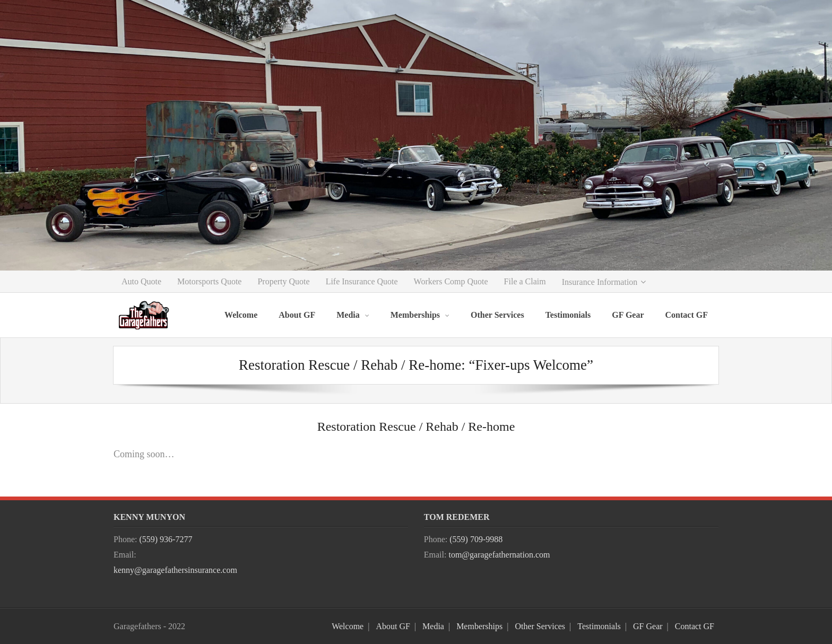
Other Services (540, 626)
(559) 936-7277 (166, 539)
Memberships (479, 626)
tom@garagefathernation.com (499, 555)
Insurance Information (600, 282)
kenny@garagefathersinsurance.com (175, 570)
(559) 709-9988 (476, 539)
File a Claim (525, 281)
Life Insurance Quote (362, 281)
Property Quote (283, 281)
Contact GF (695, 626)
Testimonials (599, 626)
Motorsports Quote (209, 281)
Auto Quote (141, 281)
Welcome (348, 626)
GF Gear (648, 626)
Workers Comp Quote (451, 281)
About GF (393, 626)
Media (433, 626)
